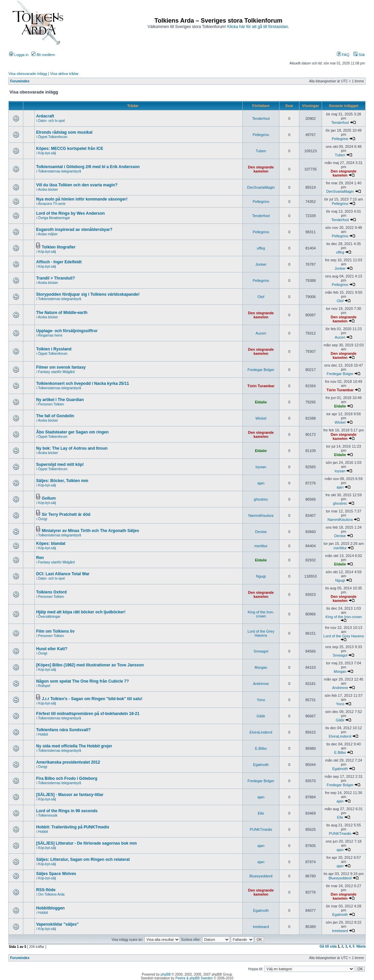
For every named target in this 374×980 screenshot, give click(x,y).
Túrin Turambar (261, 386)
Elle (261, 813)
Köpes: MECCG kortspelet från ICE (70, 149)
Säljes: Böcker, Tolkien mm (62, 481)
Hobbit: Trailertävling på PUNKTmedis (73, 827)
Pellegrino (261, 135)
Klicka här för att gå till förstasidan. (258, 27)
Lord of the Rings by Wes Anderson (70, 213)
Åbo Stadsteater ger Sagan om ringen (72, 432)
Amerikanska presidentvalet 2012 (68, 762)
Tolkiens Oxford (51, 592)
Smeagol (261, 651)
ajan (261, 483)
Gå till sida (328, 946)
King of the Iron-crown (261, 614)
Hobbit (43, 734)
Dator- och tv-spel (51, 121)
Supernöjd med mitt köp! (60, 465)
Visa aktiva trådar (64, 74)
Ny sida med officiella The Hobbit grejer (74, 746)
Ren (40, 558)
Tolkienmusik (48, 815)
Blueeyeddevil (261, 876)
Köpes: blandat (51, 544)
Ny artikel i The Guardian (60, 400)
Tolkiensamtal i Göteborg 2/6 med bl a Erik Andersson (88, 167)
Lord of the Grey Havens (261, 633)
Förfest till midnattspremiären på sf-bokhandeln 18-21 (88, 714)
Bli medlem (43, 55)
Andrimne (261, 684)
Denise (261, 532)
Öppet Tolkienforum (53, 137)
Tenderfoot (261, 118)
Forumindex (20, 81)
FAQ (343, 55)
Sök (359, 55)
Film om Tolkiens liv (55, 631)
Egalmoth (261, 765)
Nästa (361, 946)
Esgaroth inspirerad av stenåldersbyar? (74, 230)
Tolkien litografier (59, 247)
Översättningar (49, 617)
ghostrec (261, 499)
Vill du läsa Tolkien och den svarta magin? (77, 185)
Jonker (261, 264)
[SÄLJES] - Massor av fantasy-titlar (70, 795)
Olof (261, 297)
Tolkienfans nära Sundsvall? (63, 730)
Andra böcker (48, 190)
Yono (261, 700)
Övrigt (43, 519)
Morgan (261, 667)
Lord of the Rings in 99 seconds (67, 811)
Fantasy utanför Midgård (56, 372)
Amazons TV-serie (52, 204)
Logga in (19, 55)
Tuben (261, 151)
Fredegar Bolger (261, 370)
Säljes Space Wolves (56, 874)
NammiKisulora (261, 515)
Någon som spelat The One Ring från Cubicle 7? (83, 681)
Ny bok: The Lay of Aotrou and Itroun (72, 448)
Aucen (261, 333)
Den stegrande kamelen (261, 169)
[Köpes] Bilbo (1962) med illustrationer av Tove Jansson (90, 665)
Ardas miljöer (48, 234)
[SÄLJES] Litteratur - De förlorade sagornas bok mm (86, 843)
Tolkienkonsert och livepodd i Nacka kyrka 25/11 (83, 383)
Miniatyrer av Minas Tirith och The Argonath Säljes (90, 531)
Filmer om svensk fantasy (61, 367)
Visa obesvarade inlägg (28, 74)
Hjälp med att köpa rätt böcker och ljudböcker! (81, 612)
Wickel (261, 418)
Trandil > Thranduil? (56, 278)
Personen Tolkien (51, 404)
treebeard (261, 927)
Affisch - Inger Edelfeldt (59, 262)
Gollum (49, 498)
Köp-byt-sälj (47, 153)
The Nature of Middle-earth (62, 313)
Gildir (261, 716)
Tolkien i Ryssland (54, 349)
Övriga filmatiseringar (54, 218)
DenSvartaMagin (261, 187)
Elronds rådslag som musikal (64, 132)
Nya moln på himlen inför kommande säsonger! (82, 199)
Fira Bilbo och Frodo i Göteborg (67, 778)
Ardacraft (45, 116)
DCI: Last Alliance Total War (63, 574)
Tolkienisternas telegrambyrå (60, 171)
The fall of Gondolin (55, 416)
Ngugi (261, 576)
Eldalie (261, 402)
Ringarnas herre (50, 335)
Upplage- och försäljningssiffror (67, 331)
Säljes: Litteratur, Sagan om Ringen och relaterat (83, 859)
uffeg (261, 248)
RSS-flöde (46, 890)
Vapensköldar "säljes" (57, 924)
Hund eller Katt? (52, 649)
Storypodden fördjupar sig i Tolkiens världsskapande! (88, 294)
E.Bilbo (261, 748)
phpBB (166, 974)
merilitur (261, 546)
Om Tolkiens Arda (51, 894)
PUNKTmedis (261, 829)
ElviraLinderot (261, 732)
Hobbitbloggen (50, 908)
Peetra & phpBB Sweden (194, 978)
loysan (261, 467)
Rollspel (44, 686)
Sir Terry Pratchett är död (66, 514)
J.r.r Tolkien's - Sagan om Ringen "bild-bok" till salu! (92, 699)
